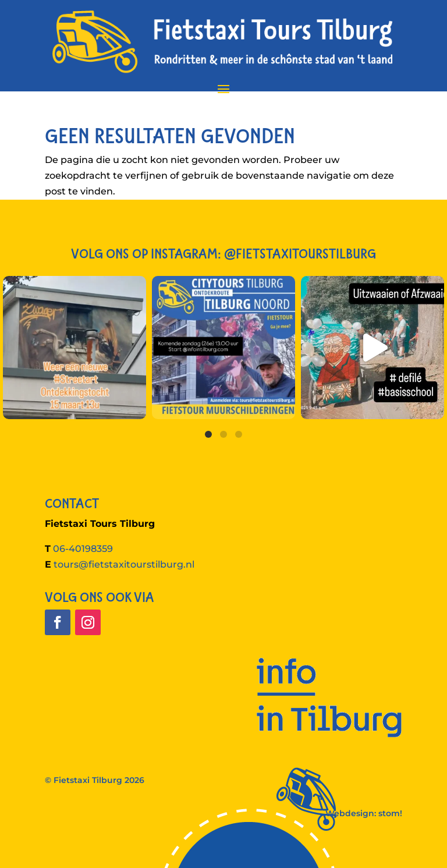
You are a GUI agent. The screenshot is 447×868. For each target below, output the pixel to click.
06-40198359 (83, 549)
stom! (390, 813)
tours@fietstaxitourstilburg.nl (124, 564)
